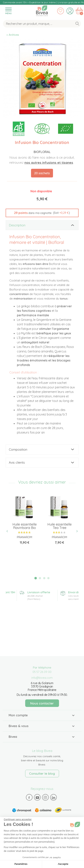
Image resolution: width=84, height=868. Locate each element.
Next (75, 531)
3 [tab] (44, 578)
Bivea (42, 11)
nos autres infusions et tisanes (49, 162)
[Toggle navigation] (8, 11)
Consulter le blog (42, 773)
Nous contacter (42, 703)
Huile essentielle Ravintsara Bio (25, 526)
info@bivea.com (42, 678)
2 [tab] (40, 578)
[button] (42, 213)
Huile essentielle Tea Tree (59, 526)
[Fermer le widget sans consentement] (18, 819)
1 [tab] (36, 578)
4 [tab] (48, 578)
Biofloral (42, 152)
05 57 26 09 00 (42, 672)
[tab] (42, 225)
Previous (9, 531)
